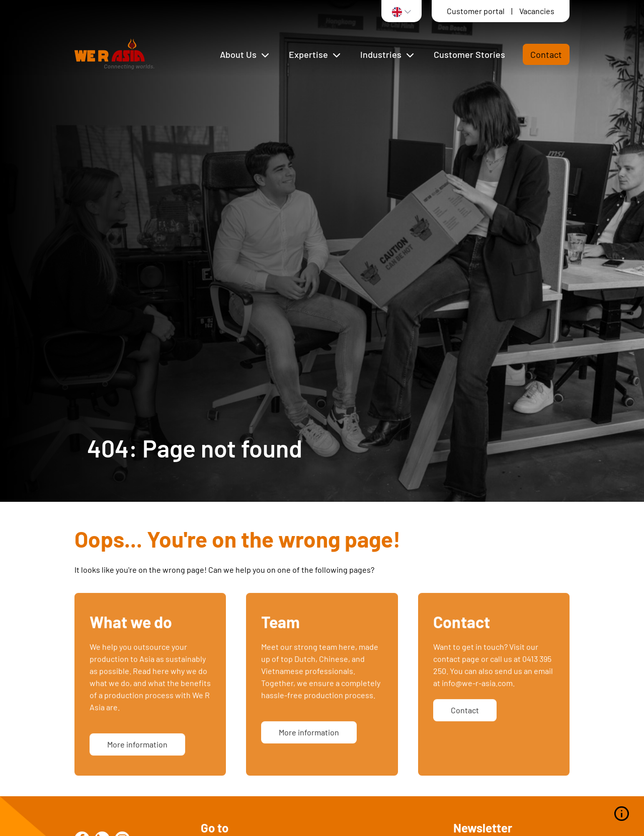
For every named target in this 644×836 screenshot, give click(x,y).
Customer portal (476, 11)
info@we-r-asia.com (477, 695)
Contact (546, 54)
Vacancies (537, 11)
